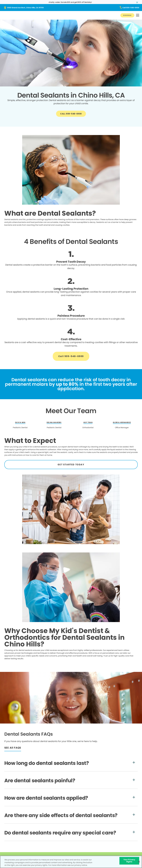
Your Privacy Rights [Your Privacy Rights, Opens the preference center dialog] (129, 861)
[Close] (139, 862)
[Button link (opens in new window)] (71, 8)
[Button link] (127, 15)
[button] (138, 15)
